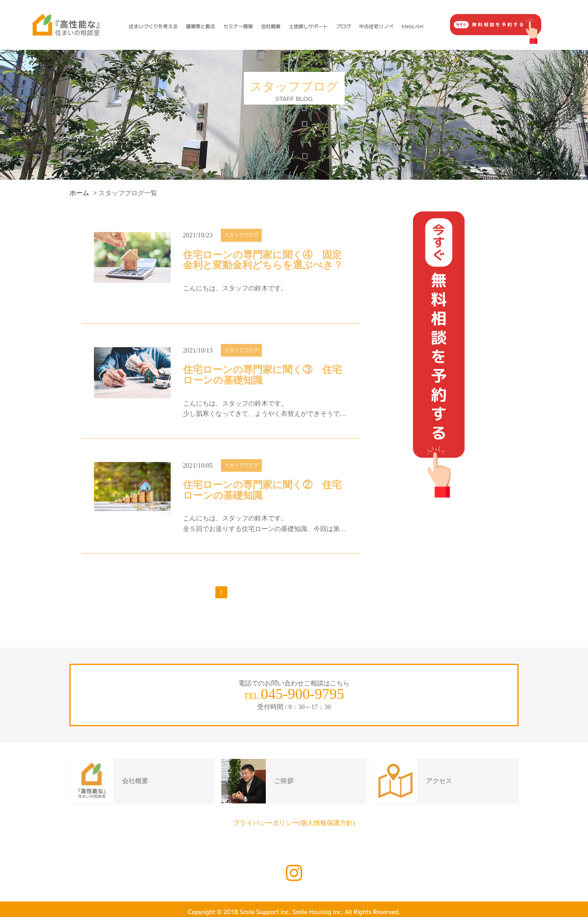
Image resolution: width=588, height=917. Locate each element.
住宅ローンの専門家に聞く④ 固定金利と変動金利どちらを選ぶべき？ (263, 260)
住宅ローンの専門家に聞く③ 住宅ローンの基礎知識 (262, 375)
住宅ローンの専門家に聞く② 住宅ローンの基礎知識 (262, 490)
